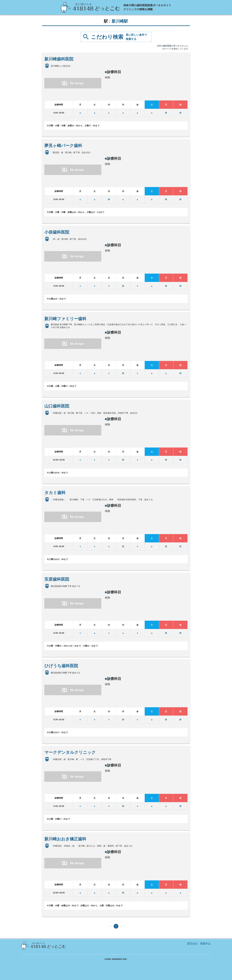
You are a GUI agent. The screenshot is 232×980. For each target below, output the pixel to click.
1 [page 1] (116, 926)
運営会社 (192, 944)
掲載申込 (205, 944)
